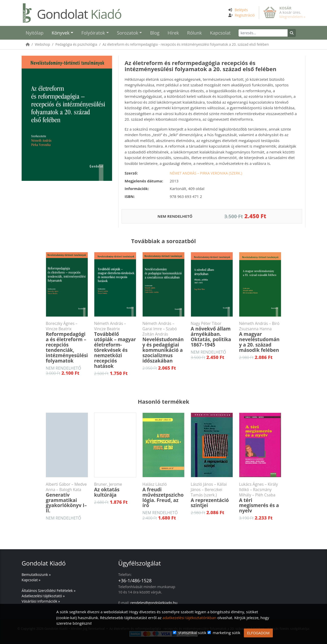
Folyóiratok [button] (93, 33)
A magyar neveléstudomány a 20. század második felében (260, 337)
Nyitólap (35, 33)
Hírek (173, 33)
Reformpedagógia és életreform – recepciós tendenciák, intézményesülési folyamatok (67, 342)
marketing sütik (226, 633)
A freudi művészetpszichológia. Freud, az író (163, 495)
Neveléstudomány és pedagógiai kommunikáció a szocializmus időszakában (163, 342)
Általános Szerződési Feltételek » (49, 591)
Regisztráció (245, 15)
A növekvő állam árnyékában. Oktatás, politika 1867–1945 (212, 334)
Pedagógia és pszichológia (76, 44)
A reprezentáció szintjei (212, 495)
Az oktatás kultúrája (115, 490)
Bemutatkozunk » (36, 575)
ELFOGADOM (258, 633)
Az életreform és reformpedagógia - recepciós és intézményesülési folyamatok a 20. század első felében (186, 44)
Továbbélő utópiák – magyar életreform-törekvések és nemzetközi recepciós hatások (115, 345)
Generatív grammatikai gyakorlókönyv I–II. (67, 498)
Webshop (42, 44)
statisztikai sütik (192, 633)
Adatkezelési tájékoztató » (43, 596)
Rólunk (195, 33)
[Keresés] (263, 33)
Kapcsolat (220, 33)
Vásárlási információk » (41, 601)
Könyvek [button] (61, 33)
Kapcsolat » (31, 580)
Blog (155, 33)
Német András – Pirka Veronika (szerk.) (206, 173)
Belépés (241, 10)
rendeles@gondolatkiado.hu (154, 603)
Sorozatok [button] (128, 33)
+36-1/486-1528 (135, 580)
